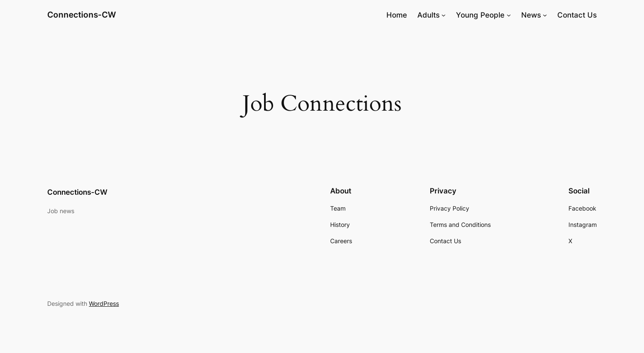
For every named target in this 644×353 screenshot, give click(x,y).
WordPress (104, 303)
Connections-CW (82, 15)
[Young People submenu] (509, 15)
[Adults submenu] (444, 15)
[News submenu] (545, 15)
